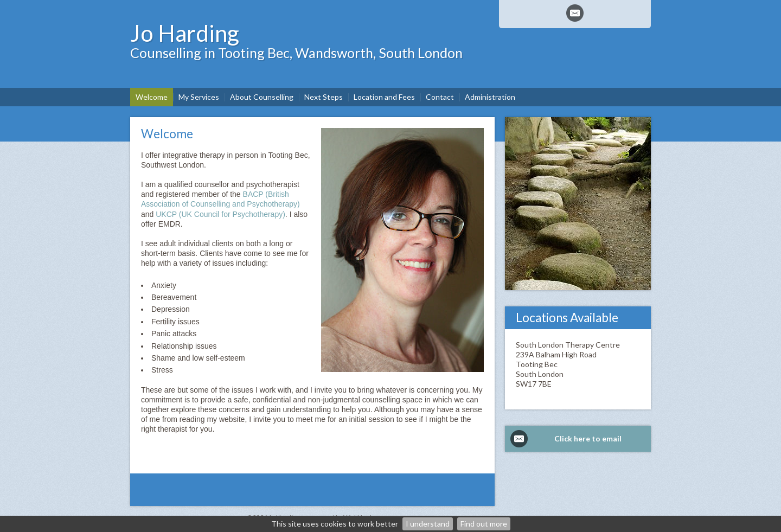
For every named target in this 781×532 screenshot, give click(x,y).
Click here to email (588, 438)
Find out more (484, 524)
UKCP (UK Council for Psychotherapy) (220, 214)
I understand (428, 524)
